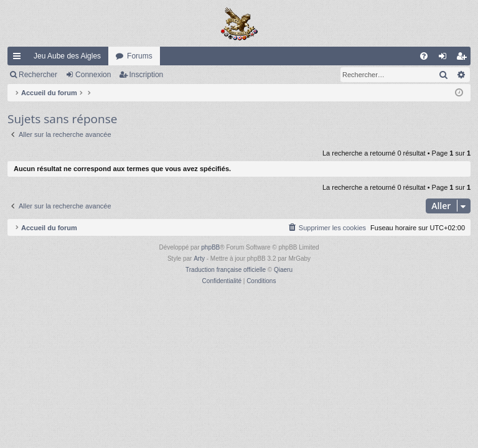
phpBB (210, 247)
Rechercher (38, 75)
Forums (140, 56)
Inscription (147, 75)
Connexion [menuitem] (445, 58)
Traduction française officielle (226, 270)
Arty (199, 259)
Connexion (93, 75)
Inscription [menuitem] (464, 58)
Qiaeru (283, 270)
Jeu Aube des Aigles (67, 56)
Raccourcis (19, 58)
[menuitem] (424, 56)
